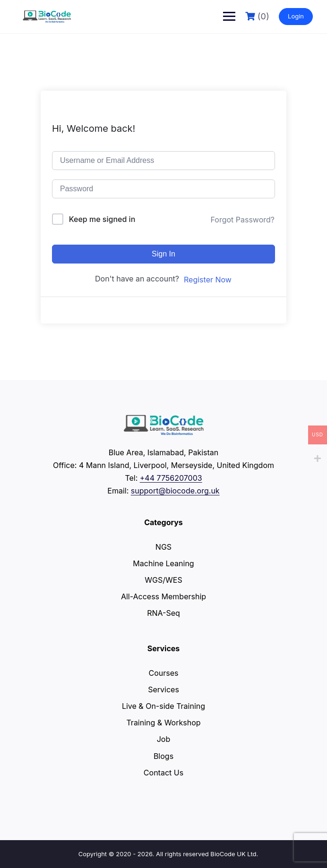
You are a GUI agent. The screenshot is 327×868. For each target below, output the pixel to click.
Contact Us (163, 773)
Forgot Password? (242, 220)
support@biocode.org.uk (175, 491)
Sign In (163, 254)
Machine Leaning (163, 563)
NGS (163, 547)
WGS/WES (163, 580)
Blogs (163, 756)
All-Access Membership (163, 596)
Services (163, 689)
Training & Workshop (163, 723)
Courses (164, 673)
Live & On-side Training (163, 706)
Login (296, 16)
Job (164, 739)
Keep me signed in (102, 219)
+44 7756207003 (171, 478)
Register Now (208, 280)
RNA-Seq (163, 613)
